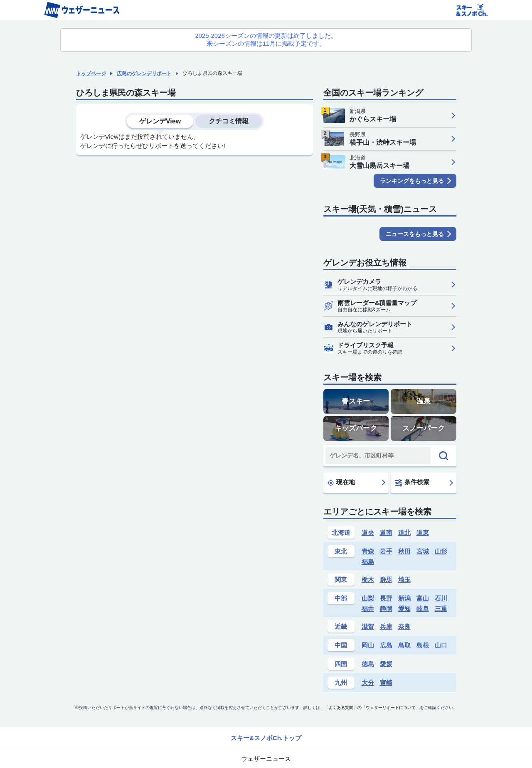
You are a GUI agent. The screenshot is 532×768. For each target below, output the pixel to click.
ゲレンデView (160, 121)
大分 (368, 683)
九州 (341, 683)
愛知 (404, 609)
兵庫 (386, 626)
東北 (341, 551)
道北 (404, 533)
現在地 (341, 482)
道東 (423, 533)
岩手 (386, 551)
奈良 (404, 626)
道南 (386, 533)
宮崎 (386, 683)
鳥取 (404, 645)
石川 (441, 598)
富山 (423, 598)
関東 (341, 580)
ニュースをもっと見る (415, 234)
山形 (441, 551)
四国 (341, 664)
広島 (386, 645)
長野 (386, 598)
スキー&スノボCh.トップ (266, 738)
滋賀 (368, 626)
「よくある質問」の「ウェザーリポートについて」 (372, 708)
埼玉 (404, 580)
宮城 (423, 551)
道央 (368, 533)
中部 (341, 598)
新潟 (404, 598)
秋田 (404, 551)
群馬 (386, 580)
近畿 (341, 626)
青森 (368, 551)
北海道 (341, 533)
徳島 (368, 664)
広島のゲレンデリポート (144, 74)
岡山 (368, 645)
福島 (368, 562)
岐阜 (423, 609)
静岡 (386, 609)
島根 (423, 645)
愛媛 (386, 664)
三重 (441, 609)
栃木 (368, 580)
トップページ (91, 74)
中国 (341, 645)
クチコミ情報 (229, 121)
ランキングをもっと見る (412, 181)
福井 (368, 609)
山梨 (368, 598)
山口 (441, 645)
